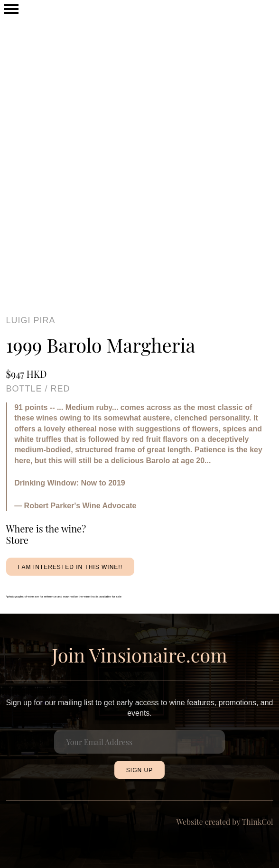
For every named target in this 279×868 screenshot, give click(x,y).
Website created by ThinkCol (225, 822)
